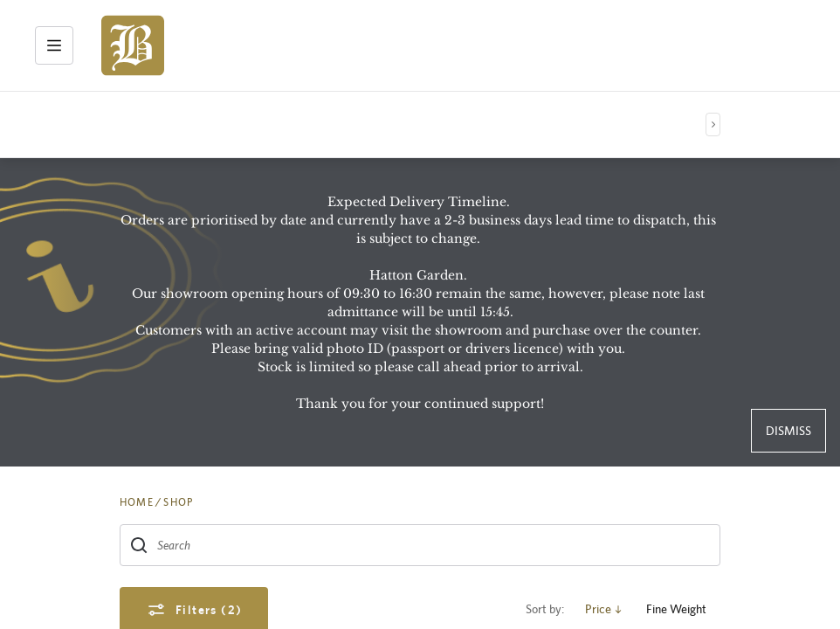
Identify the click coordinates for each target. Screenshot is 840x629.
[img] (133, 45)
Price (605, 609)
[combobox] (420, 545)
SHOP (178, 502)
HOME (137, 502)
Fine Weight (683, 609)
